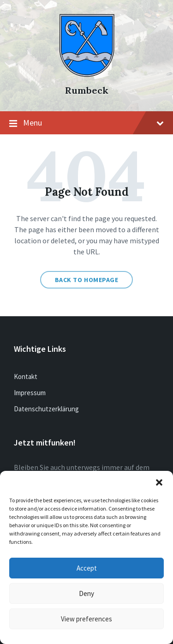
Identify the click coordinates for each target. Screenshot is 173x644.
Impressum (30, 393)
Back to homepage (87, 280)
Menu (86, 123)
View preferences (86, 619)
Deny (86, 593)
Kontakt (26, 376)
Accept (87, 568)
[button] (159, 482)
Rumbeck (87, 90)
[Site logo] (87, 74)
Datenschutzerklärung (46, 409)
